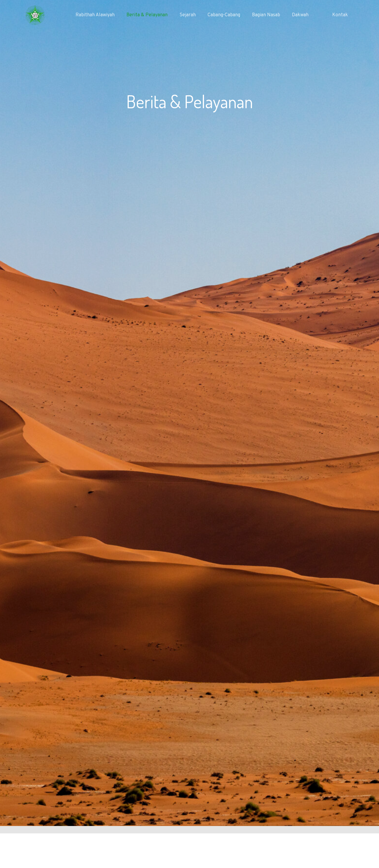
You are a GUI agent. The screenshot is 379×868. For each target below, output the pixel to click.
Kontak (340, 15)
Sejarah (188, 15)
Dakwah (300, 15)
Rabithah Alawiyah (95, 15)
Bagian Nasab (266, 15)
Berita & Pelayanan (147, 15)
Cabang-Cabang (224, 15)
